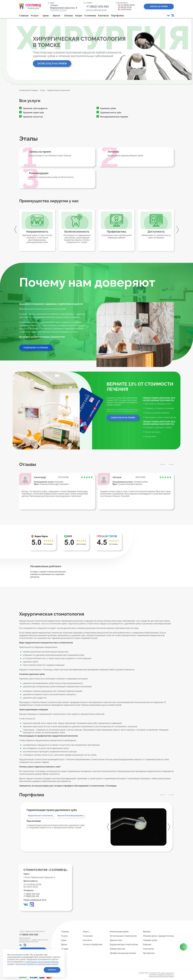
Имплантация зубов (119, 932)
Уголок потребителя (93, 945)
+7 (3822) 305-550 (97, 7)
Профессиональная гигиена (123, 953)
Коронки (59, 482)
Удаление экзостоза (33, 117)
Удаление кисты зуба (111, 113)
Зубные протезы (117, 949)
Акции (79, 15)
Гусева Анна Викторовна (130, 484)
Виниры (147, 932)
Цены (46, 15)
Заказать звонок (96, 10)
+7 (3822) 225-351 (31, 896)
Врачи (56, 15)
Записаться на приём (52, 64)
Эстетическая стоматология (123, 936)
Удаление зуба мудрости (35, 108)
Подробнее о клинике (36, 348)
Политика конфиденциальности (161, 975)
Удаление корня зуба (33, 113)
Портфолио (117, 15)
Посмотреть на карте (58, 10)
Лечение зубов (141, 482)
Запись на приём (159, 7)
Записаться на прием (123, 418)
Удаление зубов (108, 108)
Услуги (34, 15)
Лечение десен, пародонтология (158, 936)
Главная (24, 15)
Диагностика (116, 940)
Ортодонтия (149, 953)
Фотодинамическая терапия (114, 117)
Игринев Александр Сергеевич (54, 484)
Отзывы (69, 15)
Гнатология (148, 949)
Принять (52, 970)
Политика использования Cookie (161, 977)
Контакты (103, 15)
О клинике (90, 15)
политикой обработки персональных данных (37, 964)
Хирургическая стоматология (40, 816)
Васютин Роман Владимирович (70, 816)
